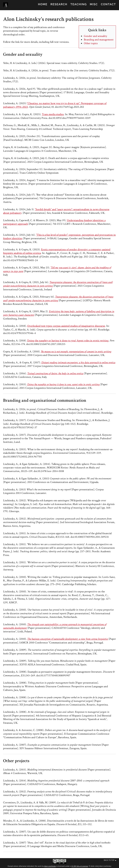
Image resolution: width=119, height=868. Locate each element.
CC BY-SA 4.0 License (80, 866)
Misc (94, 4)
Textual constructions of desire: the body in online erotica (55, 373)
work (40, 866)
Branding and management (99, 40)
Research (59, 4)
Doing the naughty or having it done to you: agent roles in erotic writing (63, 384)
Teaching (79, 4)
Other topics (91, 43)
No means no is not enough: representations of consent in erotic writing (76, 352)
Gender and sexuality (95, 36)
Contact (108, 4)
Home (43, 4)
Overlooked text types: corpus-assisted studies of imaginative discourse (66, 326)
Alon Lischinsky (50, 866)
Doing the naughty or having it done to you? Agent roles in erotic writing (68, 341)
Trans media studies (53, 114)
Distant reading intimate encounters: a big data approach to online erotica (78, 362)
